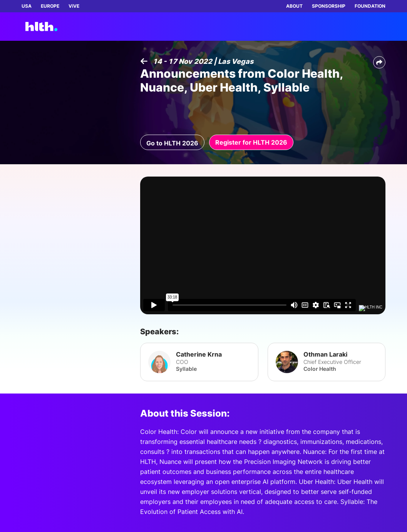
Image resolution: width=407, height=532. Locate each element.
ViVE (74, 6)
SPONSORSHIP (329, 6)
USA (27, 6)
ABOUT (294, 6)
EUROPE (50, 6)
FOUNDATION (370, 6)
